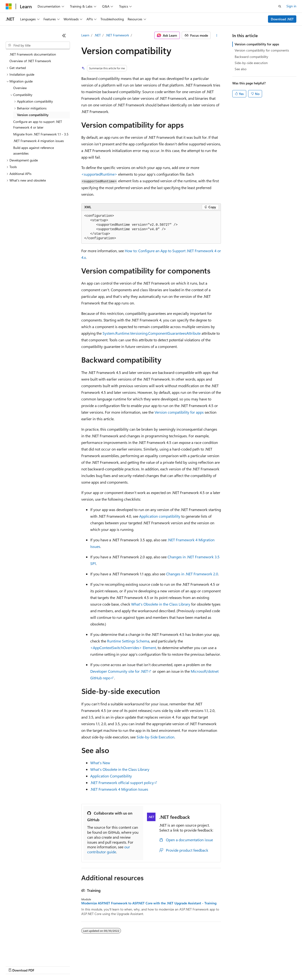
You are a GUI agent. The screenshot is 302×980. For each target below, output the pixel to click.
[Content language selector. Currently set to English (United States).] (27, 954)
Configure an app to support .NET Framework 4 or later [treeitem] (38, 125)
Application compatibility (160, 516)
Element (123, 648)
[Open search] (280, 6)
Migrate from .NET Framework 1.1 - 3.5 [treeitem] (41, 134)
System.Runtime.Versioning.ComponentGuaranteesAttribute (152, 333)
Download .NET (282, 19)
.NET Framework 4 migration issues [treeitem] (39, 141)
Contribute (85, 966)
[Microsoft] (9, 6)
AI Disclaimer (15, 966)
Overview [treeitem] (20, 88)
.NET (97, 35)
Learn (85, 35)
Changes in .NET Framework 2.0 (192, 574)
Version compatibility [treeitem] (33, 115)
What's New (100, 763)
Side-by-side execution (251, 63)
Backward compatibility (251, 57)
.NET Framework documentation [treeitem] (33, 54)
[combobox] (38, 45)
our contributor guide (109, 849)
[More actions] (217, 35)
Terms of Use (173, 966)
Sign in (291, 6)
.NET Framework (117, 35)
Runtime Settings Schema (128, 641)
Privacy (103, 966)
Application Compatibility (111, 776)
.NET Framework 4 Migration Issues (119, 789)
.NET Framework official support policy (122, 783)
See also (241, 69)
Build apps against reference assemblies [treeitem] (34, 151)
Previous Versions (43, 966)
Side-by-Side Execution (155, 737)
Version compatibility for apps (179, 412)
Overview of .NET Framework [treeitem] (30, 61)
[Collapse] (64, 35)
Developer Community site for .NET (119, 671)
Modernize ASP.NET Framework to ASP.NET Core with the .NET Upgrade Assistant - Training (149, 903)
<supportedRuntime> (99, 174)
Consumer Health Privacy (136, 966)
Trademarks (196, 966)
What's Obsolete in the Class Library (161, 604)
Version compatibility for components (262, 50)
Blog (64, 966)
